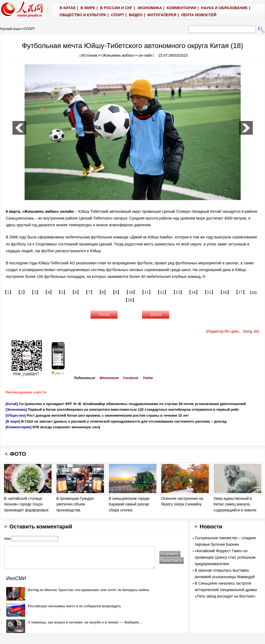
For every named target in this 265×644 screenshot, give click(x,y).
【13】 (178, 292)
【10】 (131, 292)
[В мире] (13, 421)
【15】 (209, 292)
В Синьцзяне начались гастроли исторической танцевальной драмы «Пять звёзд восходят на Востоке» (226, 590)
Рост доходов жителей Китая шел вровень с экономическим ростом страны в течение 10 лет (108, 415)
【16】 (225, 292)
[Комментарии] (19, 427)
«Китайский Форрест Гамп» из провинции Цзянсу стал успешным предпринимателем (225, 557)
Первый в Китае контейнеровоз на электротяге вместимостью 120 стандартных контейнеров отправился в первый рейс (133, 409)
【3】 (35, 292)
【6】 (76, 292)
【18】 (253, 293)
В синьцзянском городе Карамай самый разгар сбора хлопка (129, 504)
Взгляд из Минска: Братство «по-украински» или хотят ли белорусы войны (88, 590)
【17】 (240, 292)
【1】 (8, 292)
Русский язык (10, 29)
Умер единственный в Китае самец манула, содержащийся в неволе (235, 504)
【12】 (162, 292)
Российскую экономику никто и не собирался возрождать (74, 606)
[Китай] (12, 404)
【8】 (103, 292)
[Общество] (16, 415)
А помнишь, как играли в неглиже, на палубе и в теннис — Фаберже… (85, 622)
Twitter (148, 378)
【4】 (49, 292)
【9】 (116, 292)
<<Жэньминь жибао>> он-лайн (125, 55)
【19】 (130, 300)
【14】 (193, 292)
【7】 (89, 292)
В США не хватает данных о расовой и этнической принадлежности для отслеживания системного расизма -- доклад (124, 421)
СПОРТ (29, 29)
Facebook (131, 378)
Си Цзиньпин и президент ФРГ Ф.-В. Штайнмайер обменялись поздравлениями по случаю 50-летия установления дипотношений (132, 404)
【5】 (62, 292)
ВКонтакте (109, 378)
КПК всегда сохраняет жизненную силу (66, 427)
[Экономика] (16, 409)
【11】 (146, 292)
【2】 (22, 292)
